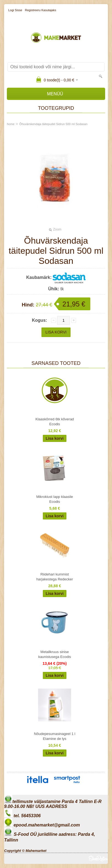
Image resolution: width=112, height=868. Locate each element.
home (11, 124)
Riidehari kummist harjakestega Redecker (55, 577)
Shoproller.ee (98, 858)
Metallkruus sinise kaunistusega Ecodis (54, 654)
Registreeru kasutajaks (41, 10)
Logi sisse (15, 10)
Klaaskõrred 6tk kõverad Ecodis (55, 422)
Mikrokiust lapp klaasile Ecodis (55, 499)
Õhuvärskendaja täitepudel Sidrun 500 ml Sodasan (53, 124)
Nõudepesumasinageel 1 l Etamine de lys (55, 736)
